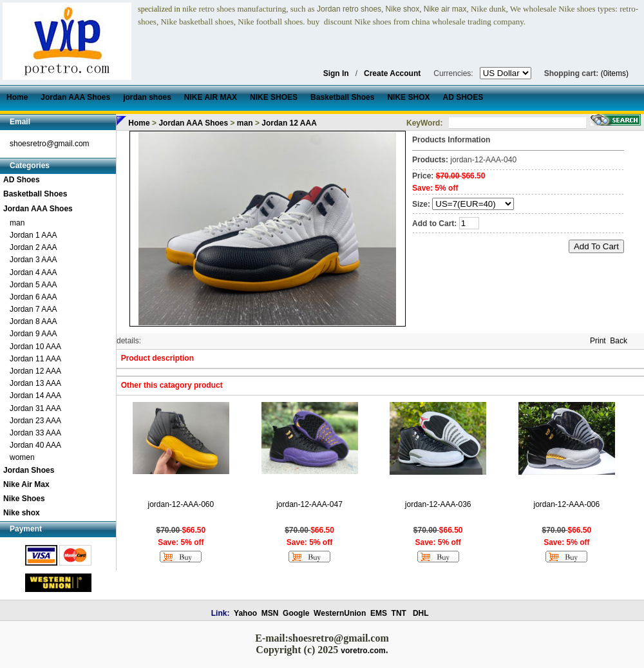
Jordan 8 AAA (33, 321)
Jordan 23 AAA (35, 421)
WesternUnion (340, 613)
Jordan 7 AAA (33, 309)
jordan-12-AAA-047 (309, 504)
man (17, 223)
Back (619, 341)
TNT (399, 613)
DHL (421, 613)
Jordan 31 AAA (35, 408)
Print (598, 341)
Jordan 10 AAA (35, 347)
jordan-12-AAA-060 (181, 504)
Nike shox (22, 513)
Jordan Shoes (29, 470)
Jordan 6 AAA (33, 297)
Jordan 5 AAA (33, 285)
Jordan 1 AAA (33, 235)
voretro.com (363, 651)
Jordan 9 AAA (33, 334)
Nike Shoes (24, 499)
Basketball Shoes (35, 194)
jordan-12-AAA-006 (566, 504)
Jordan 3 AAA (33, 260)
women (22, 457)
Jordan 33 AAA (35, 433)
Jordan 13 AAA (35, 383)
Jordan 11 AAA (35, 359)
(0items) (615, 73)
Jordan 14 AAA (35, 396)
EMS (379, 613)
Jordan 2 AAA (33, 247)
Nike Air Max (26, 484)
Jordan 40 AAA (35, 445)
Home (139, 123)
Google (296, 613)
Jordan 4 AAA (33, 272)
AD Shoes (22, 180)
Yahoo (245, 613)
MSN (270, 613)
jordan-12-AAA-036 (438, 504)
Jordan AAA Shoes (38, 209)
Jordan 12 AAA (35, 371)
